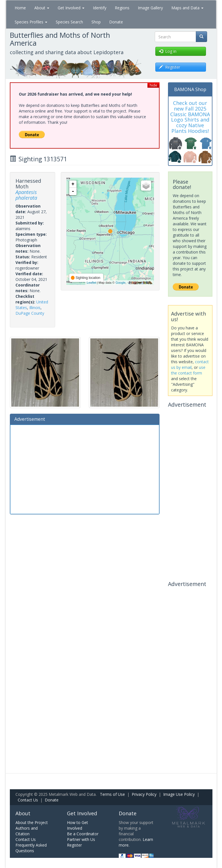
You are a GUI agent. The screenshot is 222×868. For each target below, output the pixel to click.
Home (20, 8)
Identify (100, 8)
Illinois (35, 308)
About (42, 8)
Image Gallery (150, 8)
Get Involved (71, 8)
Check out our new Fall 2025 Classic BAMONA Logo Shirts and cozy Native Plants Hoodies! (190, 117)
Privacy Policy (144, 794)
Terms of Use (112, 794)
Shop (96, 22)
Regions (122, 8)
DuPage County (30, 313)
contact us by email (190, 364)
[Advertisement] (85, 469)
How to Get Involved (78, 825)
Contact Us (28, 800)
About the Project (32, 822)
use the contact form (188, 370)
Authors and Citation (27, 831)
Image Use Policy (179, 794)
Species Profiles (31, 22)
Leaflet (91, 283)
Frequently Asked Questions (31, 848)
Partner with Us (81, 839)
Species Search (69, 22)
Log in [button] (168, 51)
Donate (116, 22)
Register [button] (170, 67)
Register (74, 845)
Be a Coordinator (83, 834)
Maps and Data (187, 8)
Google (120, 283)
